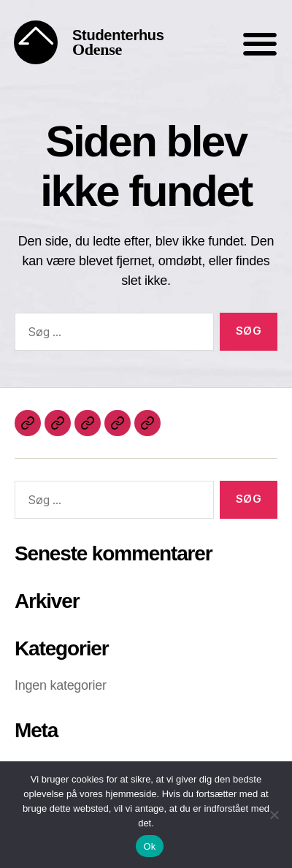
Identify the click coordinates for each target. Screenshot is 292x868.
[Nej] (274, 815)
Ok (149, 846)
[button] (260, 44)
